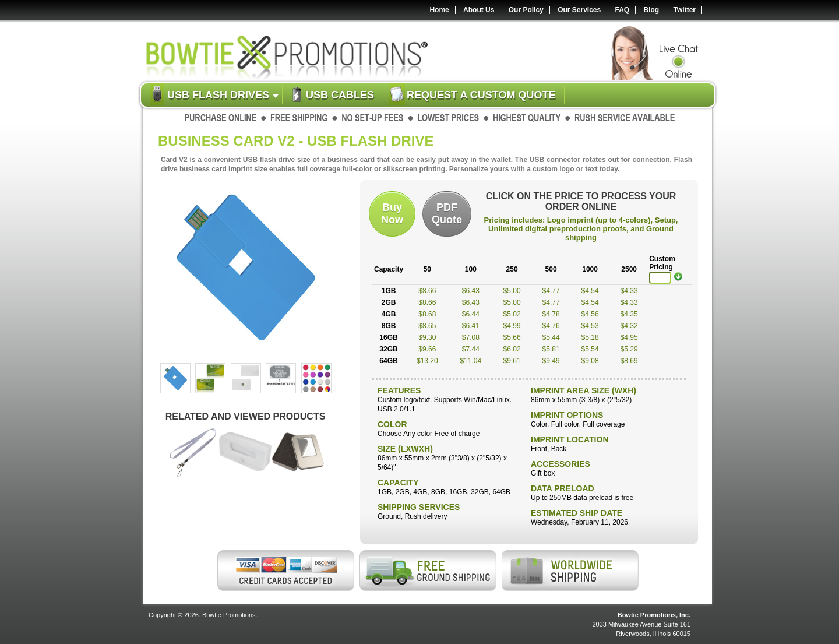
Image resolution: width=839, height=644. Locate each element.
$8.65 (427, 326)
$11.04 (470, 361)
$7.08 (471, 337)
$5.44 (551, 337)
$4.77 (551, 291)
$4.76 (551, 326)
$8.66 (427, 291)
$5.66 (512, 337)
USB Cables (340, 95)
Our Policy (526, 10)
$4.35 (629, 314)
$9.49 (551, 361)
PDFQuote (447, 214)
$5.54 (590, 349)
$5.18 (590, 337)
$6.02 (512, 349)
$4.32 (629, 326)
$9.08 (590, 361)
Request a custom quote (481, 95)
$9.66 (427, 349)
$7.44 (471, 349)
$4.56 (590, 314)
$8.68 (427, 314)
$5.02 (512, 314)
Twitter (685, 10)
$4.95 (629, 337)
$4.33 (629, 291)
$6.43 (471, 291)
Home (439, 10)
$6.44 (471, 314)
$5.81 (551, 349)
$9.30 (427, 337)
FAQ (623, 10)
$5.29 (629, 349)
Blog (652, 10)
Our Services (579, 10)
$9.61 (512, 361)
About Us (479, 10)
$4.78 (551, 314)
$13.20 (427, 361)
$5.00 (512, 291)
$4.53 (590, 326)
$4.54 (590, 291)
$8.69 (629, 361)
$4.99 (512, 326)
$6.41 (471, 326)
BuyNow (392, 214)
